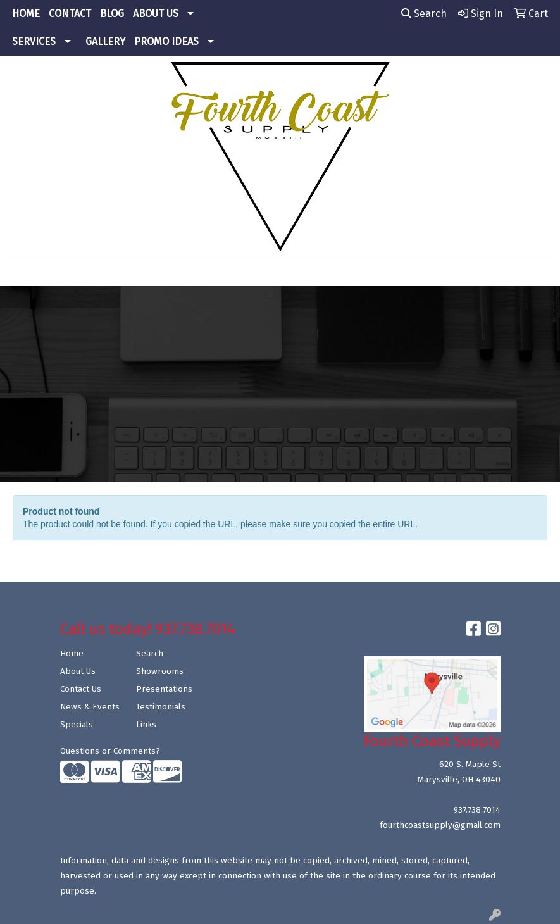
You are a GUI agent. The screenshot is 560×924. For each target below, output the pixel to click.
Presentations (164, 689)
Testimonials (161, 707)
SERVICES (34, 41)
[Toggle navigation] (20, 272)
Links (146, 725)
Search (424, 14)
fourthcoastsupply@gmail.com (440, 825)
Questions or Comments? (110, 751)
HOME (26, 14)
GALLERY (105, 41)
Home (72, 654)
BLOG (112, 14)
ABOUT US (156, 14)
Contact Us (81, 689)
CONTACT (70, 14)
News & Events (90, 707)
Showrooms (160, 671)
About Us (78, 671)
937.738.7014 (477, 810)
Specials (77, 725)
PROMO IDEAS (166, 41)
